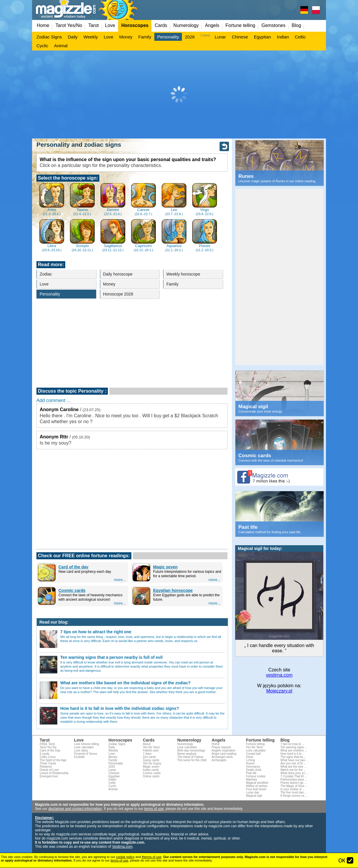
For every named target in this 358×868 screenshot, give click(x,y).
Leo (174, 199)
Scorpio (82, 235)
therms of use (152, 857)
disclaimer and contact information (75, 809)
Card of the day (73, 567)
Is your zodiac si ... (293, 789)
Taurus (82, 199)
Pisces (204, 235)
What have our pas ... (294, 760)
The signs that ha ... (293, 757)
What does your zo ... (294, 773)
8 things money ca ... (294, 796)
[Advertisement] (179, 94)
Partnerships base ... (294, 780)
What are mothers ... (294, 750)
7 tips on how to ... (292, 744)
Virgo (204, 199)
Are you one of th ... (293, 763)
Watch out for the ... (293, 770)
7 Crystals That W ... (294, 776)
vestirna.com (279, 675)
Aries (52, 199)
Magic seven (165, 567)
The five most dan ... (294, 792)
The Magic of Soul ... (294, 786)
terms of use (154, 809)
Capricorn (143, 235)
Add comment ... (54, 400)
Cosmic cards (72, 590)
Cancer (143, 199)
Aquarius (174, 235)
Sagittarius (113, 235)
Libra (52, 235)
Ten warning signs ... (294, 747)
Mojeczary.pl (279, 691)
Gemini (113, 199)
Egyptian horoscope (173, 590)
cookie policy (125, 857)
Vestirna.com (122, 847)
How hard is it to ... (293, 754)
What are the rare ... (293, 767)
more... (120, 580)
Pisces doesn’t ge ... (294, 783)
